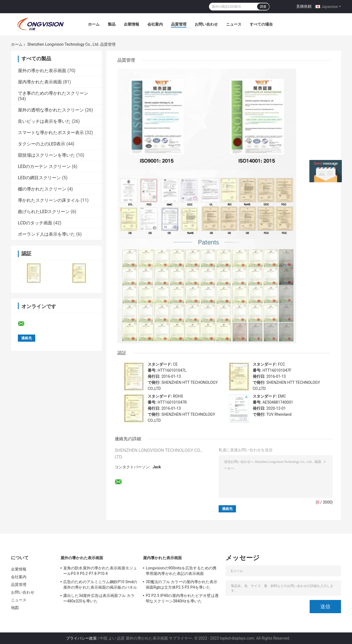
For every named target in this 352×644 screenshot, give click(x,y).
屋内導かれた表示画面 (40, 82)
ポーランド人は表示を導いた (46, 234)
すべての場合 (261, 24)
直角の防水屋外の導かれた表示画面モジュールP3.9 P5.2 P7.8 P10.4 (100, 571)
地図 (15, 608)
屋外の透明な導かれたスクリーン (51, 110)
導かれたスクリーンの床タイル (49, 200)
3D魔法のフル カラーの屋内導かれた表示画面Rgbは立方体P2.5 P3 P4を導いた (182, 585)
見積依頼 (304, 6)
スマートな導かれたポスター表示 (51, 133)
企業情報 (131, 24)
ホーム (94, 24)
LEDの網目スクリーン (39, 178)
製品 (112, 24)
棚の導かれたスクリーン (42, 189)
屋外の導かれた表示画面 (42, 71)
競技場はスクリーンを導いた (46, 155)
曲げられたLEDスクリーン (44, 212)
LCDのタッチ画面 (35, 223)
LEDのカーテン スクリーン (44, 166)
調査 (263, 7)
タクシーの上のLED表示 (42, 144)
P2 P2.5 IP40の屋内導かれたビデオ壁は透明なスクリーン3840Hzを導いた (182, 598)
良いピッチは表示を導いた (44, 121)
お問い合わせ (206, 24)
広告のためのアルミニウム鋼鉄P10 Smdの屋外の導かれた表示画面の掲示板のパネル (100, 585)
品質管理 (179, 24)
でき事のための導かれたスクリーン (53, 93)
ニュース (234, 24)
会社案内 (155, 24)
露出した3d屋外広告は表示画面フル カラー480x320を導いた (99, 598)
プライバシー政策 (81, 638)
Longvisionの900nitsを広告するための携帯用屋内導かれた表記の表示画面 (181, 571)
